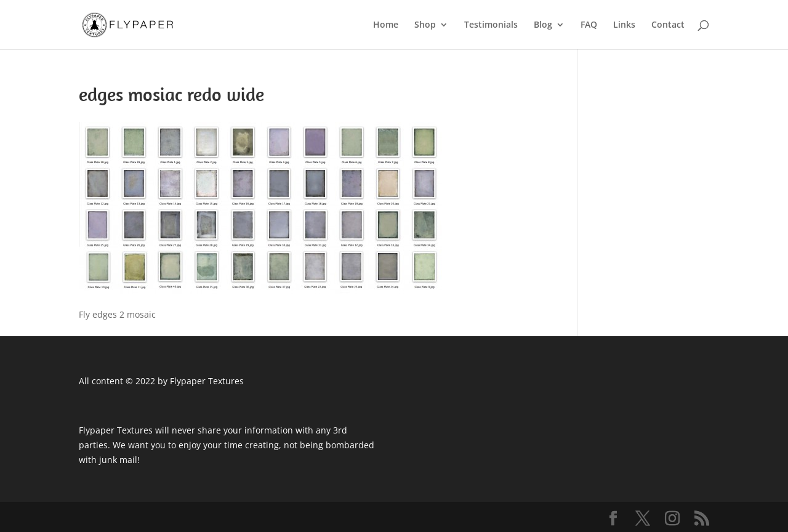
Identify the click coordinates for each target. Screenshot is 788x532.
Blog (543, 25)
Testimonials (491, 25)
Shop (425, 25)
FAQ (589, 25)
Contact (668, 25)
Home (386, 25)
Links (624, 25)
